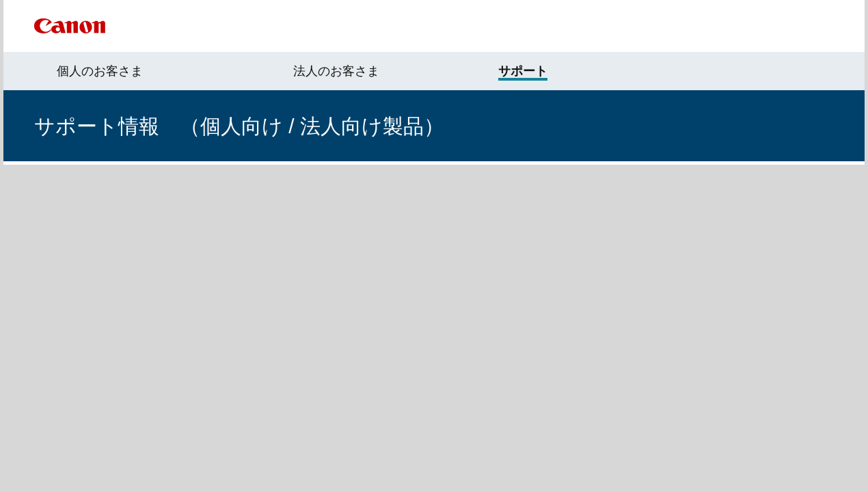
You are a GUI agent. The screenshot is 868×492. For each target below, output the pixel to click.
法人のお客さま (336, 71)
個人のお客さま (100, 71)
